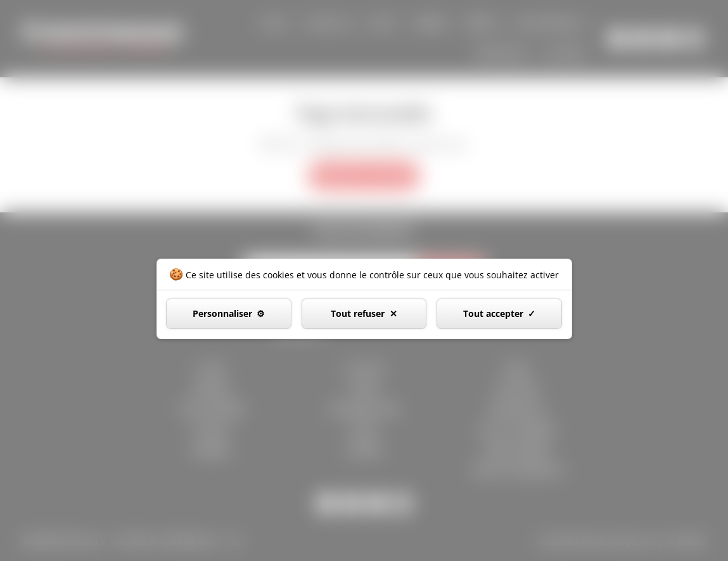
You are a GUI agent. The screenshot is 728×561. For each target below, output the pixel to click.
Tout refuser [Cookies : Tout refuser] (358, 313)
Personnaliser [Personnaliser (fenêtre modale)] (222, 313)
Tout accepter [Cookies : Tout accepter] (493, 313)
